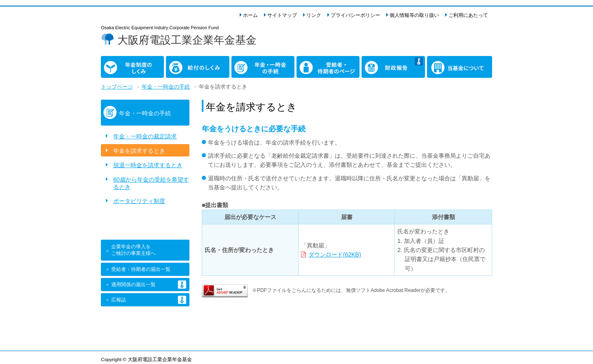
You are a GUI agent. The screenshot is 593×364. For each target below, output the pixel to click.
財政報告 (373, 61)
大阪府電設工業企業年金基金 (187, 40)
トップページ (117, 87)
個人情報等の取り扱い (414, 15)
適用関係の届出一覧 (133, 285)
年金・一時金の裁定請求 (145, 136)
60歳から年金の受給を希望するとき (151, 183)
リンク (314, 15)
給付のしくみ (183, 61)
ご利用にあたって (468, 15)
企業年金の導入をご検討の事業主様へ (133, 250)
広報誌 (119, 300)
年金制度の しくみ (115, 65)
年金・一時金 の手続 (249, 65)
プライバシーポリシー (355, 15)
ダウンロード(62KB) (335, 254)
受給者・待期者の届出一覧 (141, 269)
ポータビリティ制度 (139, 201)
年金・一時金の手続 (166, 87)
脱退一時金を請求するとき (148, 165)
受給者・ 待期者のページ (317, 65)
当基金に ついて (439, 65)
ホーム (250, 15)
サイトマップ (282, 15)
